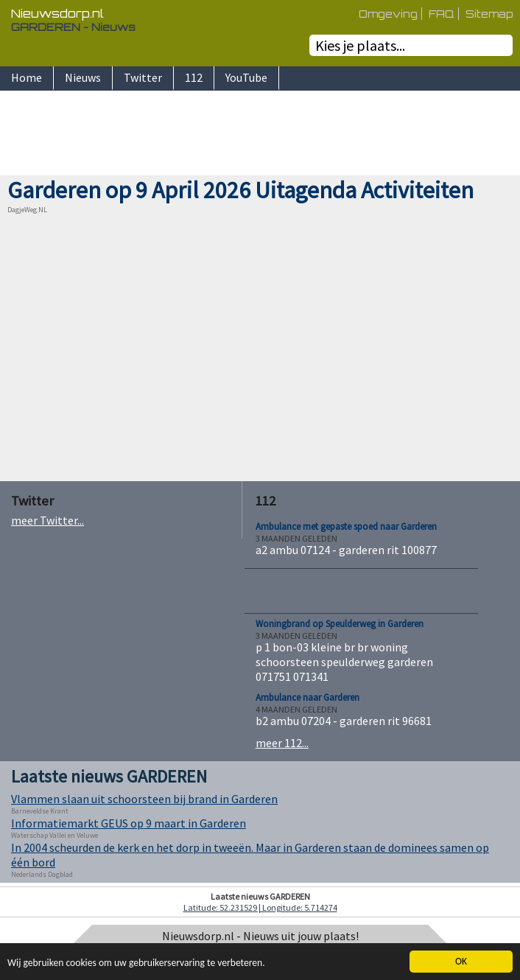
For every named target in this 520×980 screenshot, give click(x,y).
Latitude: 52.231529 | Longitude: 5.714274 (260, 907)
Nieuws (83, 77)
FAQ (442, 14)
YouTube (246, 77)
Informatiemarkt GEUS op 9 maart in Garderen (129, 823)
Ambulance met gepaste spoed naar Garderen (346, 526)
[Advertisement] (260, 135)
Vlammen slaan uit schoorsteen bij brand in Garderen (144, 799)
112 (194, 77)
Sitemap (489, 14)
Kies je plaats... (360, 45)
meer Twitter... (48, 520)
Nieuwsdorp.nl (57, 13)
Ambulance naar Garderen (308, 697)
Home (27, 77)
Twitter (143, 77)
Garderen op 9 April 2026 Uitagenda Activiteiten (240, 190)
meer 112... (282, 743)
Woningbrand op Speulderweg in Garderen (340, 624)
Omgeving (388, 14)
